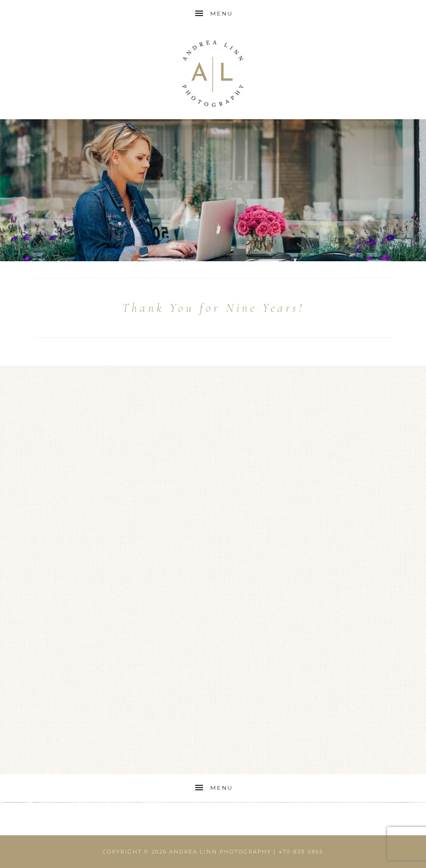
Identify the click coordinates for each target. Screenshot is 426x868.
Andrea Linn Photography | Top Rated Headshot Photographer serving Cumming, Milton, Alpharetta (213, 73)
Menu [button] (222, 14)
